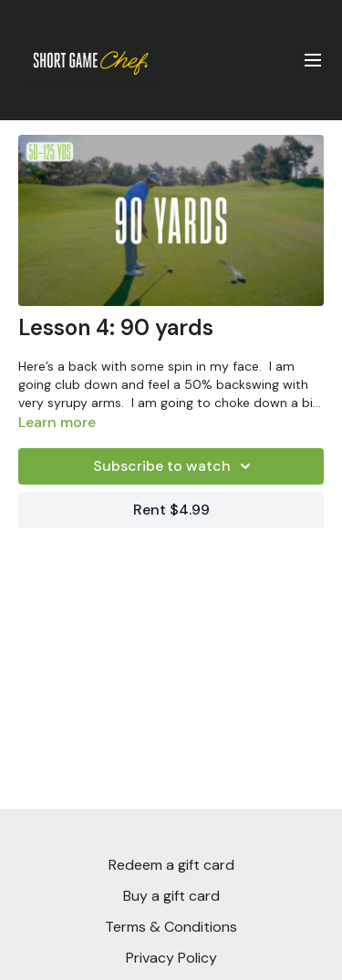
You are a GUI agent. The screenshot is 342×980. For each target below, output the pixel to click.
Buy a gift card (171, 896)
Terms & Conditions (171, 927)
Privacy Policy (171, 958)
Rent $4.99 (171, 510)
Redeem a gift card (171, 865)
